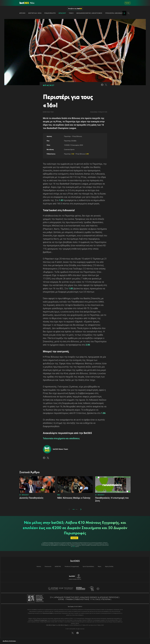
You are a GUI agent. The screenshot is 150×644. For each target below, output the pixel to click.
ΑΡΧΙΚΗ (22, 13)
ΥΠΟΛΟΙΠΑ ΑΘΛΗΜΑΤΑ (115, 13)
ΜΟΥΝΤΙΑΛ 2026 (35, 13)
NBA (59, 495)
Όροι (74, 546)
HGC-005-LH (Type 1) (51, 625)
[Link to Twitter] (106, 86)
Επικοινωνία (48, 567)
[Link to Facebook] (102, 86)
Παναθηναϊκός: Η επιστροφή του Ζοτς (112, 499)
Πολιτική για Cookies (48, 613)
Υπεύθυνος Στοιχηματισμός (72, 567)
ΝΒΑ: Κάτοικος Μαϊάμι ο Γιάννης (74, 498)
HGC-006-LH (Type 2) (63, 625)
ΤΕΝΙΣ (71, 13)
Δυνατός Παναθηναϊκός (31, 498)
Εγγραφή (127, 3)
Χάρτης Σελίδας (109, 567)
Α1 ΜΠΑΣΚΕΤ (24, 495)
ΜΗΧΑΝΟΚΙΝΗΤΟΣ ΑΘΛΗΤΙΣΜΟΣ (89, 13)
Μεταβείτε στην (75, 9)
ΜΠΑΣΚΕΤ (62, 13)
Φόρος (100, 567)
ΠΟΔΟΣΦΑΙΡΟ (50, 13)
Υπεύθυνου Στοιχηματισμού (41, 620)
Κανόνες (39, 567)
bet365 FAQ (58, 567)
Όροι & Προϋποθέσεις (88, 567)
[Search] (128, 13)
